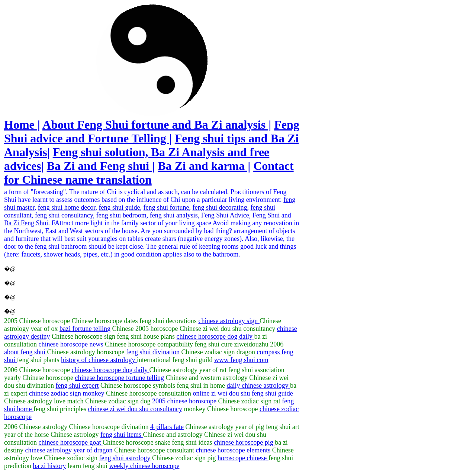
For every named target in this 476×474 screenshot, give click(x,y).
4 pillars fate (167, 427)
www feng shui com (241, 360)
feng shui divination (153, 352)
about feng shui (25, 352)
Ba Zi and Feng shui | (101, 166)
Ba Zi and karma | (204, 166)
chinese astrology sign (229, 321)
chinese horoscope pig (244, 442)
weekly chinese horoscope (144, 466)
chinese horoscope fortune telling (119, 378)
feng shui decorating (220, 207)
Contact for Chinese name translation (149, 173)
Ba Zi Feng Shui (26, 223)
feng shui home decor (67, 207)
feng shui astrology (125, 458)
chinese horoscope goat (71, 442)
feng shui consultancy (64, 215)
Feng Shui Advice (225, 215)
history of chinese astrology (99, 360)
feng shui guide (120, 207)
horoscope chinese (243, 458)
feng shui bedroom (121, 215)
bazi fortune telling (85, 329)
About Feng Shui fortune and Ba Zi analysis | (157, 125)
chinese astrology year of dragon (70, 450)
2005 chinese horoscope (185, 401)
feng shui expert (77, 386)
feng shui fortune (166, 207)
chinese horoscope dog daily (215, 336)
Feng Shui (266, 215)
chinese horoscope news (71, 344)
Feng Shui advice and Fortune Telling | (152, 131)
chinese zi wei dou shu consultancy (135, 409)
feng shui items (122, 435)
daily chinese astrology (258, 386)
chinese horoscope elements (234, 450)
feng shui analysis (174, 215)
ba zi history (49, 466)
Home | (22, 125)
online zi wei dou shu (221, 393)
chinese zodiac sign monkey (67, 393)
